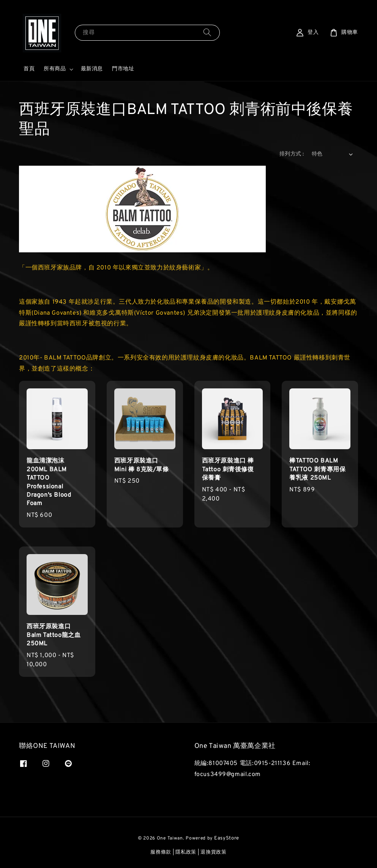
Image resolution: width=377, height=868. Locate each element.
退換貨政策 (214, 852)
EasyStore (227, 838)
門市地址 (123, 69)
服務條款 (161, 852)
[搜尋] (207, 32)
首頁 (29, 69)
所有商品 (55, 69)
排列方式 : (292, 154)
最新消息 (92, 69)
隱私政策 (186, 852)
